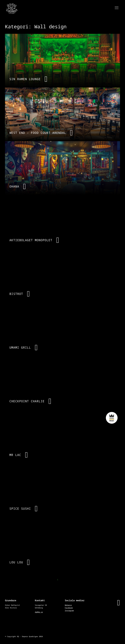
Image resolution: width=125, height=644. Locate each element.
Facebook (69, 608)
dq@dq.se (39, 612)
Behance (68, 605)
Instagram (69, 610)
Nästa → (116, 580)
